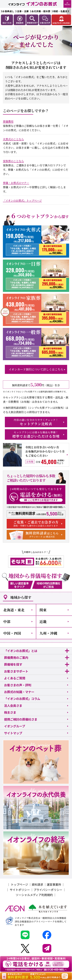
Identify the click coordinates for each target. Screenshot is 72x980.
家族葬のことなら (13, 161)
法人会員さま (13, 706)
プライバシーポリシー (48, 890)
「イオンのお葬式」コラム (22, 699)
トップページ (19, 884)
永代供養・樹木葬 (41, 11)
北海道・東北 (14, 610)
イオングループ (15, 726)
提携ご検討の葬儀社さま (21, 719)
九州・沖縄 (48, 633)
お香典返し (8, 11)
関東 (43, 610)
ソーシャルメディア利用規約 (34, 895)
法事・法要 (23, 11)
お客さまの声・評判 (18, 685)
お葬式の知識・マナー (19, 692)
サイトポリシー (20, 890)
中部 (7, 621)
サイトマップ (13, 733)
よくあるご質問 (15, 678)
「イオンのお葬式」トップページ (22, 200)
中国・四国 (12, 633)
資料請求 (37, 884)
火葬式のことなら (13, 139)
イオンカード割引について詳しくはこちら (36, 369)
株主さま (10, 712)
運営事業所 (54, 884)
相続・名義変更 (62, 11)
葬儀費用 (8, 121)
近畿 (43, 621)
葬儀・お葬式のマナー (16, 183)
